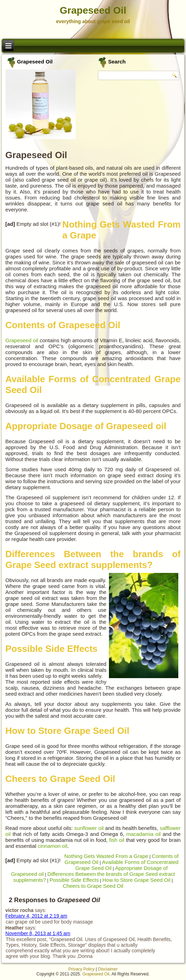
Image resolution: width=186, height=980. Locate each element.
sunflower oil (89, 828)
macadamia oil (144, 834)
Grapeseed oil (22, 340)
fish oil (117, 840)
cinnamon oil (53, 846)
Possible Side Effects (74, 880)
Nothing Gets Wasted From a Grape (106, 856)
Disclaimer (108, 969)
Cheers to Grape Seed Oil (93, 886)
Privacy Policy (81, 969)
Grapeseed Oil (93, 10)
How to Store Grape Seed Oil (136, 880)
